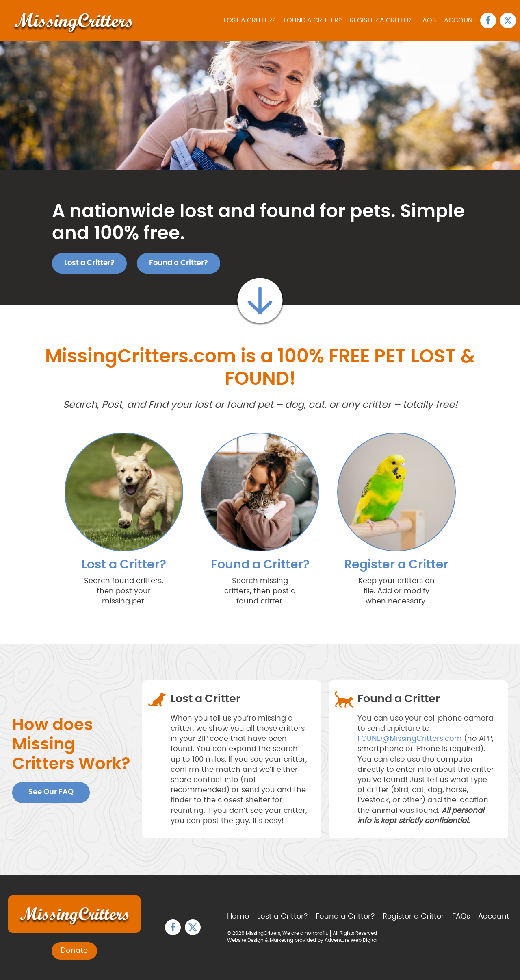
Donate (74, 951)
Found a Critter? (313, 20)
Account (460, 20)
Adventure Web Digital (351, 940)
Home (238, 917)
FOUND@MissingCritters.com (410, 739)
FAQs (428, 20)
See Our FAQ (51, 792)
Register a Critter (380, 20)
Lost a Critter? (250, 20)
